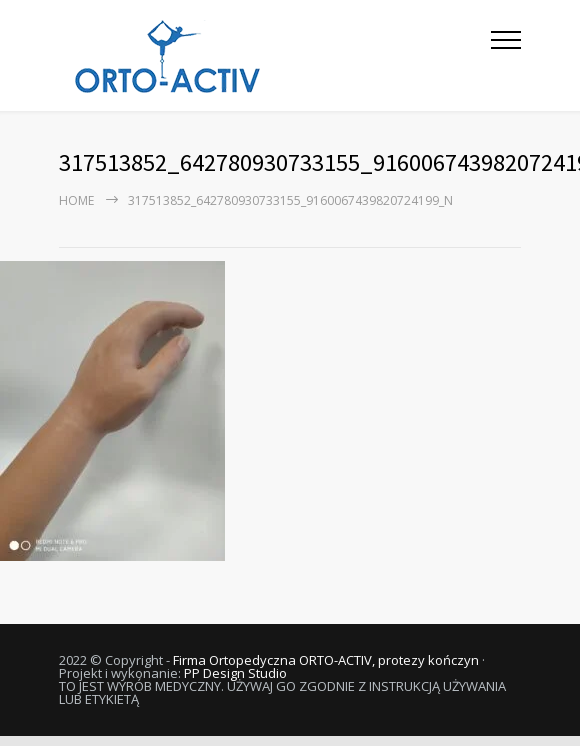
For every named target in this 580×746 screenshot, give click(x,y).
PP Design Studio (235, 673)
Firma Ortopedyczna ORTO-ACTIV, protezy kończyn (326, 660)
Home (76, 200)
